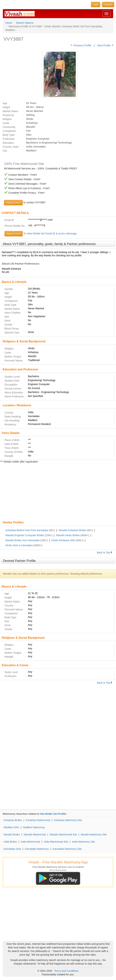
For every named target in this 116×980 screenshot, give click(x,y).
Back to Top (105, 553)
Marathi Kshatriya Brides (72, 530)
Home (9, 23)
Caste (6, 123)
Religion (7, 119)
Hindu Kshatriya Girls (63, 540)
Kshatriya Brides (13, 820)
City (5, 151)
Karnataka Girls (12, 849)
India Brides (10, 842)
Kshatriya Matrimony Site (68, 820)
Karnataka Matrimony (37, 849)
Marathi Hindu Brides (68, 535)
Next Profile (104, 45)
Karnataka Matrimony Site (67, 849)
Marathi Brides (12, 835)
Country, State (11, 147)
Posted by (8, 115)
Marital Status (10, 111)
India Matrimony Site (83, 842)
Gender (9, 289)
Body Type (9, 135)
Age (5, 103)
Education (8, 143)
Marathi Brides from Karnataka (23, 540)
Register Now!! (14, 234)
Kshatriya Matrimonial (38, 820)
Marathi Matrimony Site (94, 835)
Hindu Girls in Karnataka (19, 545)
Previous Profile (82, 45)
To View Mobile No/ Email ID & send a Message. (50, 234)
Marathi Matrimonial (35, 835)
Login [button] (96, 4)
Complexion (9, 131)
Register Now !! (13, 203)
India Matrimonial (30, 842)
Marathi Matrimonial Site (63, 835)
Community (9, 127)
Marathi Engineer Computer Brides (25, 535)
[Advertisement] (58, 492)
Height (6, 107)
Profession (9, 139)
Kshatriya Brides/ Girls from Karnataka (27, 530)
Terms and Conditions (66, 971)
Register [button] (108, 4)
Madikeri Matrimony (34, 827)
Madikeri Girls (11, 827)
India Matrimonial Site (56, 842)
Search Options (25, 23)
